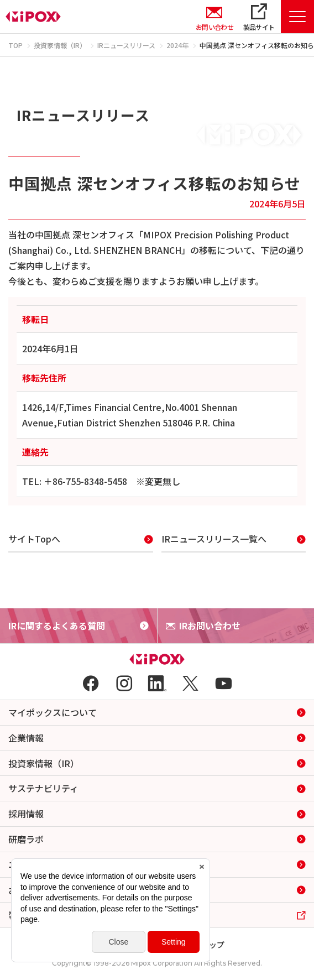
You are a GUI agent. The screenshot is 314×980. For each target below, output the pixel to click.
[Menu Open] (297, 17)
